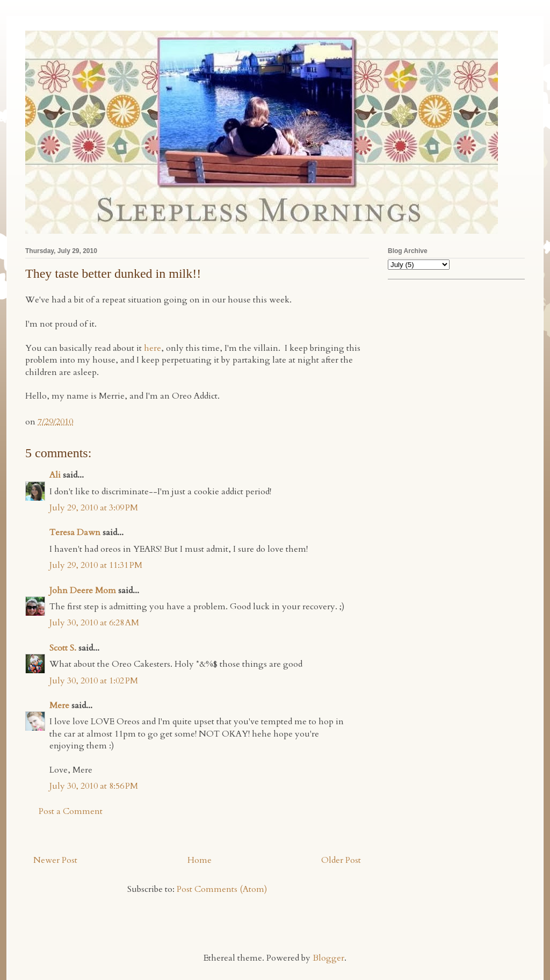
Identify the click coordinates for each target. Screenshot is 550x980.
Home (200, 860)
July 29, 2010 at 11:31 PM (96, 565)
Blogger (328, 958)
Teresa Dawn (75, 532)
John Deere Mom (83, 590)
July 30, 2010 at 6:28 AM (94, 623)
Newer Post (55, 860)
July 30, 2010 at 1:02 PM (94, 681)
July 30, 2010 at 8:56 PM (94, 786)
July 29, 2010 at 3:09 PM (94, 508)
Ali (55, 475)
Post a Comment (71, 811)
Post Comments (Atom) (222, 889)
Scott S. (63, 648)
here (153, 348)
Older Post (341, 860)
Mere (59, 705)
